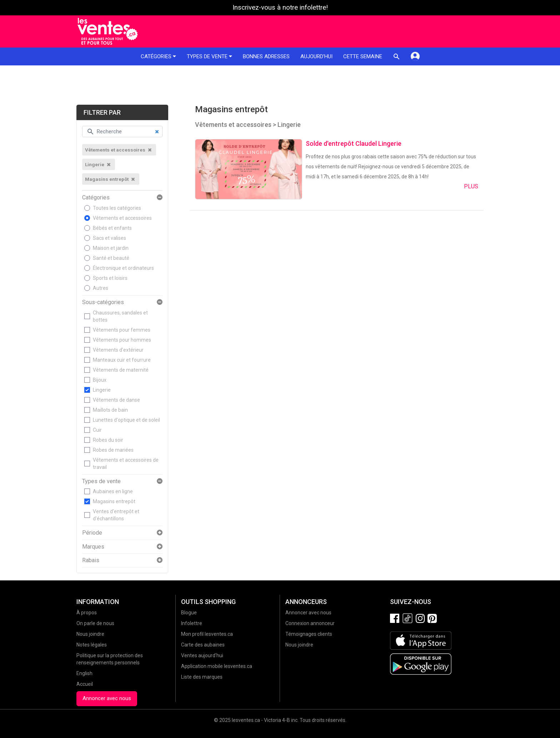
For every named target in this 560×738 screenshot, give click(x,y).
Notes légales (92, 645)
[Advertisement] (280, 85)
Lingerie (102, 390)
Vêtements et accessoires (122, 218)
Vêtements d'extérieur (118, 350)
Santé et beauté (111, 258)
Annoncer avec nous (107, 698)
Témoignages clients (309, 634)
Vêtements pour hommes (122, 340)
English (84, 673)
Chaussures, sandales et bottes (120, 316)
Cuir (97, 430)
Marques (93, 547)
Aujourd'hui (316, 56)
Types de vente (209, 56)
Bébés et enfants (112, 228)
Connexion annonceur (310, 623)
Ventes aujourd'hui (202, 655)
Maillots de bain (110, 410)
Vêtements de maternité (121, 370)
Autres (101, 288)
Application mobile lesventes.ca (217, 666)
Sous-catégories (103, 302)
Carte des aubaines (203, 645)
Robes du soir (108, 440)
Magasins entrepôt (114, 501)
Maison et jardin (111, 248)
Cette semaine (363, 56)
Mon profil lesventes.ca (207, 634)
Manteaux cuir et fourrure (122, 360)
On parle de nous (95, 623)
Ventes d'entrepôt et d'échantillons (116, 515)
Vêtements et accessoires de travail (126, 464)
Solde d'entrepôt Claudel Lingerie (354, 143)
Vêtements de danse (116, 400)
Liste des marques (202, 677)
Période (92, 533)
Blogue (189, 613)
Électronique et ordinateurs (123, 268)
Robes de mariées (113, 450)
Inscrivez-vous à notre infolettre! (280, 8)
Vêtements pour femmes (122, 330)
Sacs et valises (109, 238)
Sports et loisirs (110, 278)
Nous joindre (90, 634)
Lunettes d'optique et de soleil (126, 420)
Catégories (158, 56)
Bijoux (100, 380)
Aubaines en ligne (113, 491)
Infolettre (192, 623)
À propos (87, 613)
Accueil (85, 684)
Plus (471, 186)
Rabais (91, 560)
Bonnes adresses (266, 56)
